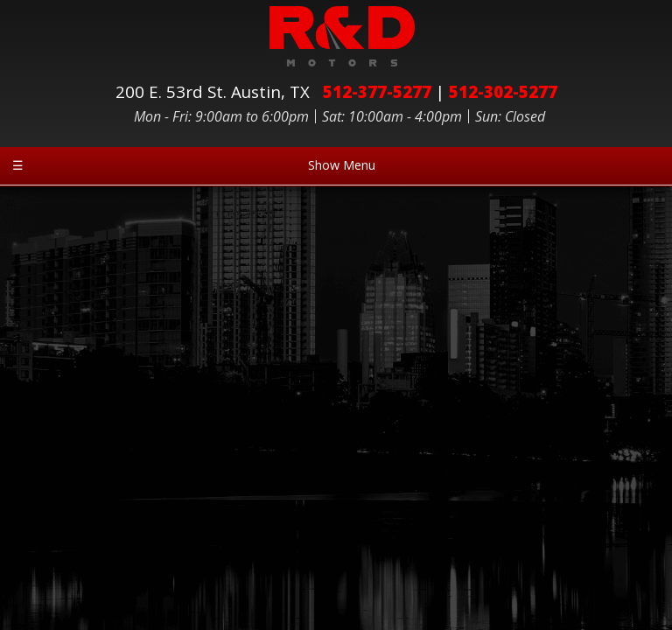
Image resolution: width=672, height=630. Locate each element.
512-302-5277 (503, 91)
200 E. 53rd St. (217, 91)
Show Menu (194, 165)
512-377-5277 (377, 91)
